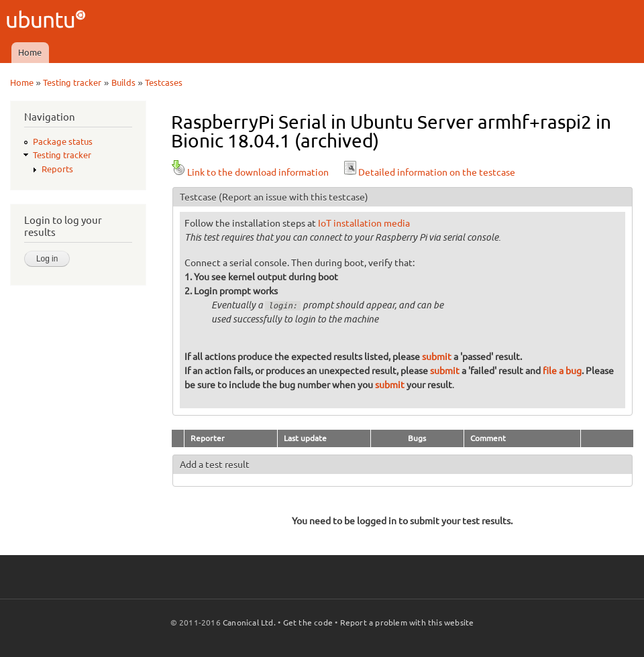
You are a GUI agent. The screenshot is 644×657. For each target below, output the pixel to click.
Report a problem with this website (407, 622)
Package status (63, 141)
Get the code (308, 622)
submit (437, 357)
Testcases (164, 82)
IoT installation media (364, 223)
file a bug (562, 371)
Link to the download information (250, 172)
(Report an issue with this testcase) (293, 197)
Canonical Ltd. (249, 622)
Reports (57, 169)
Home (30, 52)
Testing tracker (72, 82)
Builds (123, 82)
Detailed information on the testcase (429, 172)
